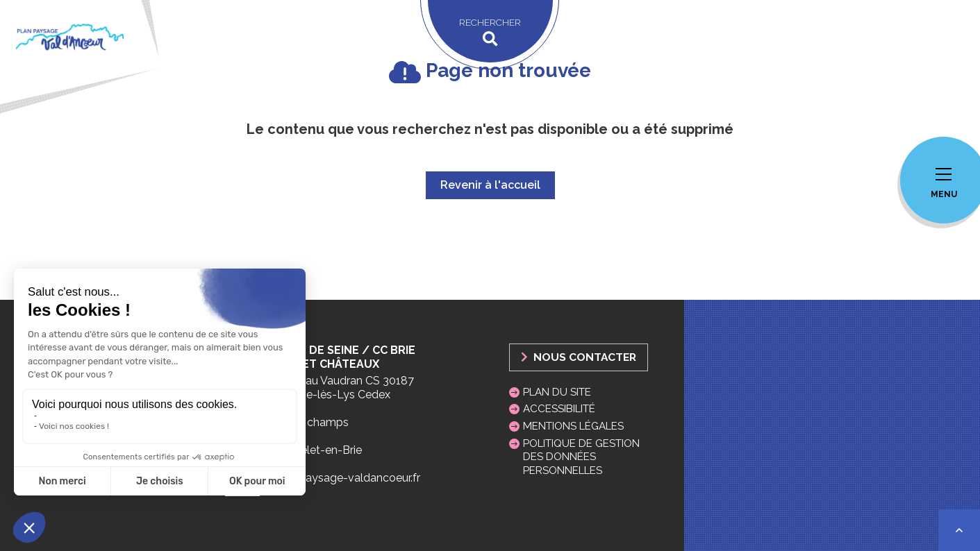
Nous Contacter (579, 357)
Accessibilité (559, 409)
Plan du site (557, 392)
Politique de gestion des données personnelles (581, 457)
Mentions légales (573, 426)
